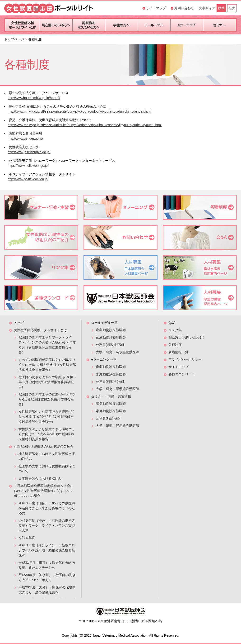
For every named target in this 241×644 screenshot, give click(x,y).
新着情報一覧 (178, 352)
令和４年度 (27, 538)
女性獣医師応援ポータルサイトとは (40, 330)
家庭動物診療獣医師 (111, 337)
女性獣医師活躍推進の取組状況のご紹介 (44, 446)
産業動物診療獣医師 (111, 330)
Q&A (172, 323)
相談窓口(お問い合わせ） (187, 337)
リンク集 (175, 330)
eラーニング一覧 (104, 359)
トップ (19, 323)
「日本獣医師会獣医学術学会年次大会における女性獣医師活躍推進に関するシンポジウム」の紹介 (44, 491)
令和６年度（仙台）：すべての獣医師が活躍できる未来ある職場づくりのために (47, 508)
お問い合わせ (184, 8)
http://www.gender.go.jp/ (25, 138)
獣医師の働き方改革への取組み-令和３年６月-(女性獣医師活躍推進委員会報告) (47, 382)
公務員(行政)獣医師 (110, 345)
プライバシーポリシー (185, 359)
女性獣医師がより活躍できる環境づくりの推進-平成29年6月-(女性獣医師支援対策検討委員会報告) (47, 417)
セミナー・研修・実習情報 (111, 396)
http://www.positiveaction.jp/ (28, 179)
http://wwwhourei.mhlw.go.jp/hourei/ (34, 98)
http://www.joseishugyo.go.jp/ (29, 152)
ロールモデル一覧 (104, 323)
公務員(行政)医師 (109, 418)
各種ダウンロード (182, 374)
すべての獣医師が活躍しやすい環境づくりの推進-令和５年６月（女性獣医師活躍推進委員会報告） (47, 365)
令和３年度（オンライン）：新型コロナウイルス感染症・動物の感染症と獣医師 (47, 550)
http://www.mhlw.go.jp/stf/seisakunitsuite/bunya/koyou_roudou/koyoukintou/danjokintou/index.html (79, 111)
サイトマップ (156, 8)
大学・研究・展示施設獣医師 (117, 352)
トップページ (14, 39)
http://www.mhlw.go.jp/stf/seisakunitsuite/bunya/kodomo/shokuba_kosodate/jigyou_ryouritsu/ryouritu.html (85, 125)
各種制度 (175, 345)
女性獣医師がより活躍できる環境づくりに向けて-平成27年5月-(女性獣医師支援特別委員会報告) (47, 434)
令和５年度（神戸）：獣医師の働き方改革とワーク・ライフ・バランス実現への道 (47, 525)
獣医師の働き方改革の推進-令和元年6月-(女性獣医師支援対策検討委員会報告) (46, 399)
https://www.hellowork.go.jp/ (28, 166)
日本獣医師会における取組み (40, 478)
